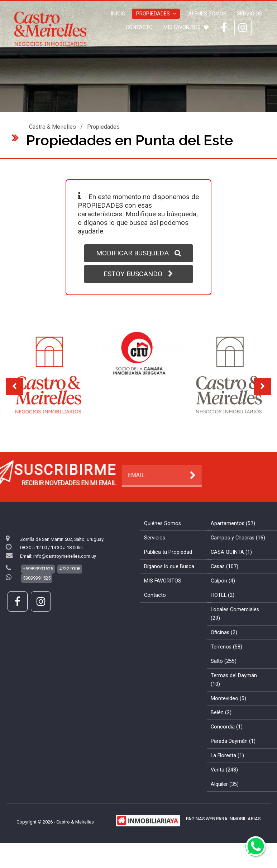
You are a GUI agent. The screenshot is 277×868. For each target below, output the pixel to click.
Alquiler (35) (225, 803)
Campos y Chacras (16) (238, 557)
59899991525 (37, 597)
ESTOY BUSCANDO (138, 274)
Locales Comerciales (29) (235, 633)
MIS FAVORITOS (186, 27)
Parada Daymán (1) (233, 760)
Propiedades (156, 14)
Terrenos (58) (226, 666)
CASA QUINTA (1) (231, 571)
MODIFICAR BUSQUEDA (138, 253)
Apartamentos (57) (233, 542)
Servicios (250, 14)
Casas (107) (225, 586)
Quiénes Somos (206, 14)
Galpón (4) (223, 600)
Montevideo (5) (228, 717)
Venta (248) (224, 789)
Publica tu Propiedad (168, 571)
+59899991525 (38, 588)
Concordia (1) (227, 746)
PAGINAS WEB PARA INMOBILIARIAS (223, 838)
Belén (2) (221, 732)
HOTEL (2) (223, 614)
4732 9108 (70, 588)
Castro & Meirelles (52, 127)
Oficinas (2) (224, 652)
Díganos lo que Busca (169, 586)
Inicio (118, 14)
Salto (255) (224, 680)
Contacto (139, 27)
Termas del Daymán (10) (234, 699)
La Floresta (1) (227, 775)
